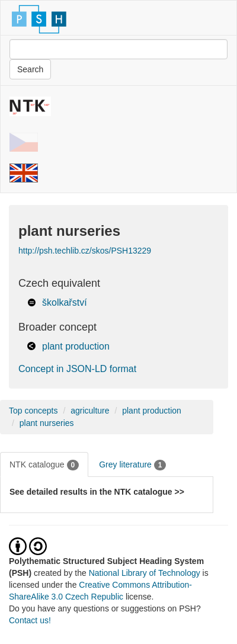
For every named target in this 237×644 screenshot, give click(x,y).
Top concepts (33, 411)
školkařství (65, 302)
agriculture (90, 411)
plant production (76, 346)
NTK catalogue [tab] (44, 465)
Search (30, 69)
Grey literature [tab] (132, 465)
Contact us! (30, 620)
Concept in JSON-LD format (77, 369)
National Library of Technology (145, 573)
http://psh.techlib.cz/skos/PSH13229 (85, 251)
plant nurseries (47, 423)
